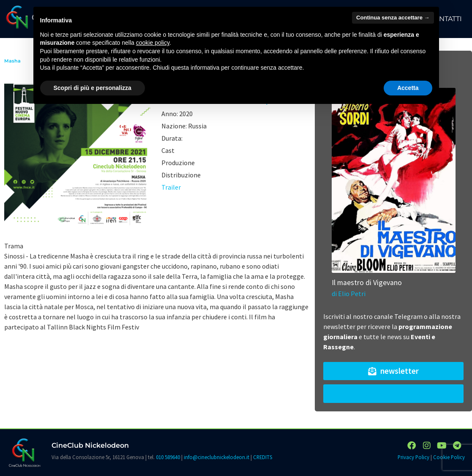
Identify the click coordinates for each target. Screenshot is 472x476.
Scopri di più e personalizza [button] (93, 88)
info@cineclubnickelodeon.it (217, 457)
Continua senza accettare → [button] (393, 18)
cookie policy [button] (153, 43)
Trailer (171, 187)
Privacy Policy (413, 457)
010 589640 (168, 457)
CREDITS (263, 457)
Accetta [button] (408, 88)
